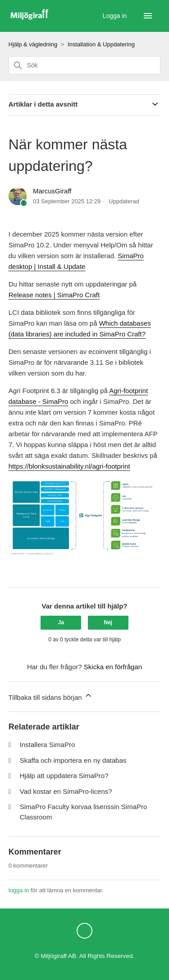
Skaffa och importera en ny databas (73, 760)
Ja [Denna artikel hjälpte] (61, 622)
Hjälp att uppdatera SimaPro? (64, 776)
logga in (19, 890)
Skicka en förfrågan (113, 667)
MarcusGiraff (52, 191)
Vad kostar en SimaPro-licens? (66, 791)
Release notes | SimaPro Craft (54, 295)
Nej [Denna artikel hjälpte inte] (108, 622)
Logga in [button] (116, 16)
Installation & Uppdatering (101, 44)
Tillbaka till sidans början (51, 696)
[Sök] (85, 65)
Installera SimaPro (48, 745)
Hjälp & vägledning (33, 44)
